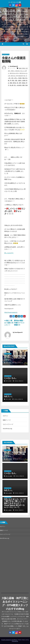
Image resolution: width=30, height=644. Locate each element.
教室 (11, 83)
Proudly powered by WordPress (9, 640)
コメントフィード (8, 424)
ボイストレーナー (14, 73)
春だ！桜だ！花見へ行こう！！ (9, 323)
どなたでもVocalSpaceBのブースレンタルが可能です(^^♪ (15, 358)
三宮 (12, 78)
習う (15, 85)
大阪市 (20, 80)
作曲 (23, 78)
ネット (22, 71)
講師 (23, 85)
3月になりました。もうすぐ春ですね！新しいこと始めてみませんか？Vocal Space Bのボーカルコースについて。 (15, 503)
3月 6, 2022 (9, 493)
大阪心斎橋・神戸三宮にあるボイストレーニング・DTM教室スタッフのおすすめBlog (15, 15)
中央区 (20, 78)
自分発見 (19, 85)
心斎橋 (24, 80)
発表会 (24, 83)
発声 (20, 83)
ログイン (5, 416)
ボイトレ (13, 76)
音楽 (26, 85)
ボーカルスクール (6, 54)
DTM (23, 68)
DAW (20, 68)
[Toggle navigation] (27, 44)
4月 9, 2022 (9, 459)
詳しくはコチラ (9, 253)
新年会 (15, 83)
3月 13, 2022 (9, 476)
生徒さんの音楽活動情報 (14, 60)
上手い (16, 78)
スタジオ (17, 71)
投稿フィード (7, 420)
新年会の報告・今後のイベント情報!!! (19, 323)
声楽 (13, 80)
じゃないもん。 (12, 378)
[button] (23, 44)
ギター (13, 71)
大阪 (16, 80)
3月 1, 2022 (9, 510)
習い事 (12, 85)
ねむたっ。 (9, 396)
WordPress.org (7, 429)
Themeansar (15, 641)
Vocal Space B (14, 66)
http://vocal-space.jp (11, 312)
